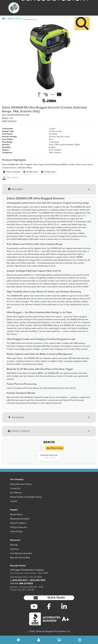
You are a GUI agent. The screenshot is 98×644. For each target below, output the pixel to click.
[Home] (3, 18)
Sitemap (14, 545)
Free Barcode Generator (21, 553)
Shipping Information (20, 519)
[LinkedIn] (64, 606)
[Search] (82, 18)
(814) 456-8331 (20, 580)
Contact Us (15, 488)
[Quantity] (37, 448)
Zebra (10, 18)
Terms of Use (16, 532)
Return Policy (16, 515)
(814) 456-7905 (38, 580)
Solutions (14, 549)
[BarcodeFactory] (14, 8)
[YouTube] (34, 606)
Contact (53, 458)
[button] (49, 598)
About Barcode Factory (21, 484)
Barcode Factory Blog (20, 558)
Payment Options (18, 523)
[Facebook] (49, 606)
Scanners (20, 18)
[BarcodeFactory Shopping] (59, 640)
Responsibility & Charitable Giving (26, 497)
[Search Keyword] (48, 14)
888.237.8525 (26, 583)
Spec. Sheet (10, 178)
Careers (14, 501)
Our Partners (16, 493)
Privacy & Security (18, 527)
